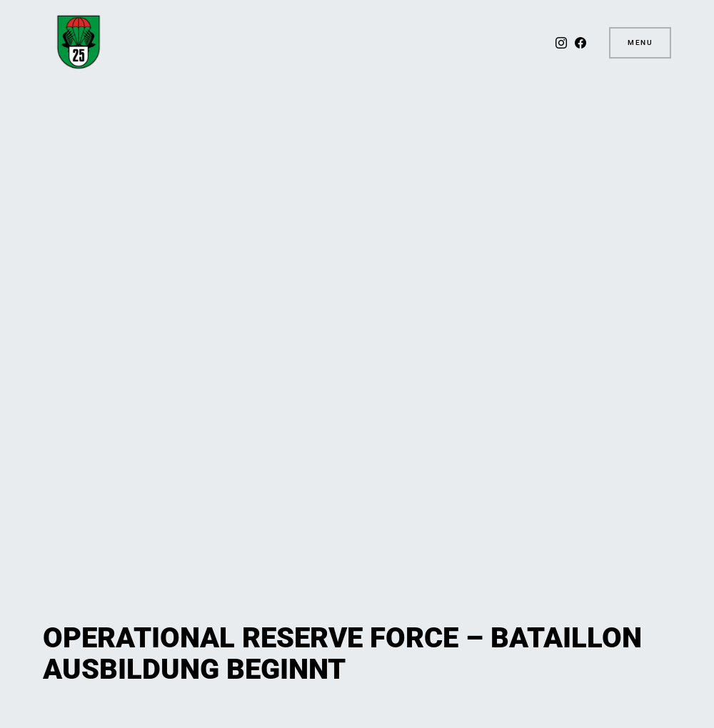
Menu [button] (640, 42)
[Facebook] (580, 43)
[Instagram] (561, 43)
